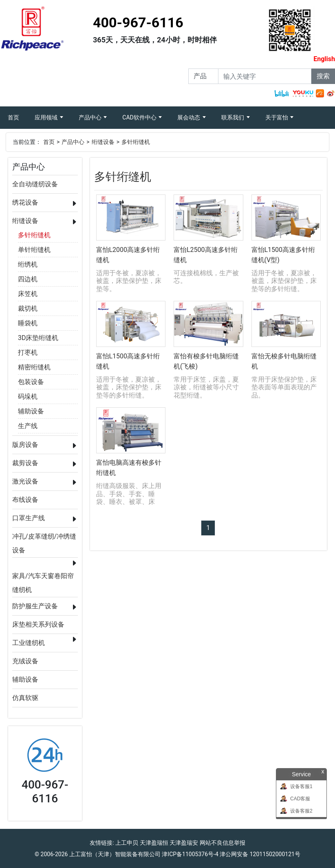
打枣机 (28, 352)
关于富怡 (277, 117)
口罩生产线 (29, 518)
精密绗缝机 (34, 367)
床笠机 (28, 294)
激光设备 (25, 481)
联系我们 (233, 117)
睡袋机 (28, 323)
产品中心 (91, 117)
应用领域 (47, 117)
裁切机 (28, 308)
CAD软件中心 (140, 117)
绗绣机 (28, 264)
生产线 (28, 426)
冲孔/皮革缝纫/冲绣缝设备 (44, 538)
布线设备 (25, 500)
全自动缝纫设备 (35, 184)
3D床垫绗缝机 (38, 338)
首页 (17, 114)
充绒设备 (25, 661)
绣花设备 (25, 202)
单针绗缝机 (34, 250)
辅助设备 (31, 411)
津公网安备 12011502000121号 (260, 854)
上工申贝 (127, 843)
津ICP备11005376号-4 (190, 854)
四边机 (28, 279)
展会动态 (189, 117)
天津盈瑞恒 (154, 843)
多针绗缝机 (136, 142)
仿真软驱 (25, 698)
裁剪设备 (25, 463)
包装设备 (31, 382)
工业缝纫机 (29, 643)
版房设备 (25, 445)
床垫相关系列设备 (38, 624)
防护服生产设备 (35, 606)
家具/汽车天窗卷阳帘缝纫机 (43, 578)
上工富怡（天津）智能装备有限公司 (115, 854)
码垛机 (28, 396)
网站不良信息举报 (223, 843)
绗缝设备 (103, 142)
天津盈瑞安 (184, 843)
